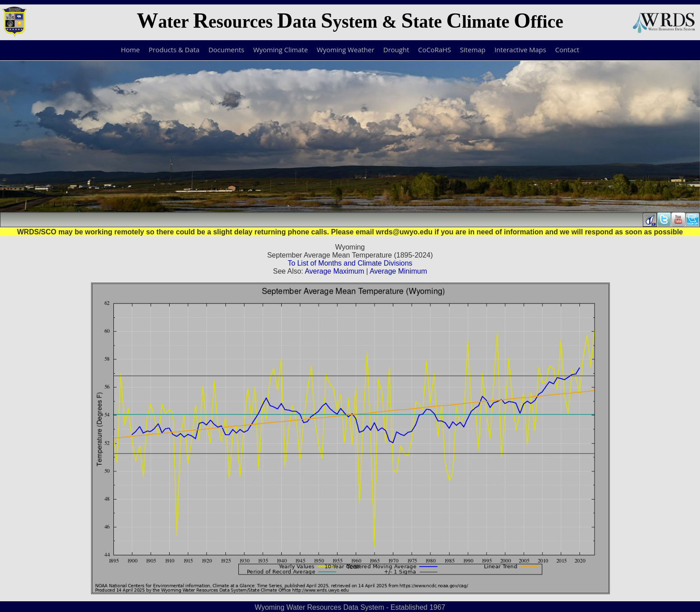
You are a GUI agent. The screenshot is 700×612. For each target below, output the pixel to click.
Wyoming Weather (346, 50)
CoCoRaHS (435, 50)
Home (130, 50)
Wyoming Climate (280, 50)
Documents (226, 50)
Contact (567, 50)
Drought (396, 50)
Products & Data (174, 50)
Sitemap (473, 50)
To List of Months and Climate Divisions (350, 263)
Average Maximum (335, 271)
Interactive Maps (521, 50)
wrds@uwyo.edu (404, 232)
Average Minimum (398, 271)
